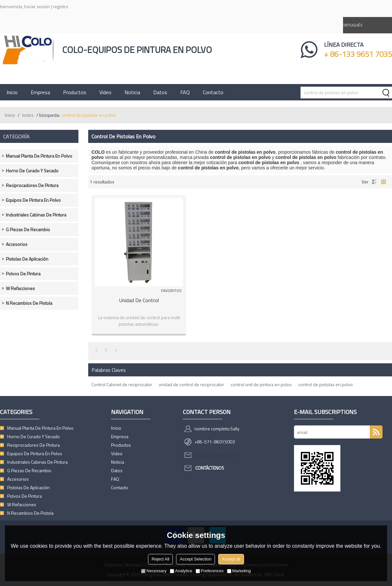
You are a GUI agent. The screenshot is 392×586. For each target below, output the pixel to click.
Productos (75, 92)
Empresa (40, 92)
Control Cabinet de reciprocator (122, 384)
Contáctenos (210, 468)
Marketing (239, 571)
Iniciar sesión (37, 6)
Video (105, 92)
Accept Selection (196, 559)
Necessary (154, 571)
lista (374, 182)
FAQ (185, 92)
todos (28, 115)
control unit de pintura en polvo (261, 384)
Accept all (231, 559)
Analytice (181, 571)
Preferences (210, 571)
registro (61, 6)
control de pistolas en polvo (326, 384)
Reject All (160, 559)
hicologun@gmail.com (216, 455)
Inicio (12, 92)
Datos (160, 92)
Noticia (132, 92)
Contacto (213, 92)
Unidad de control (139, 300)
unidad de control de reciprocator (191, 384)
